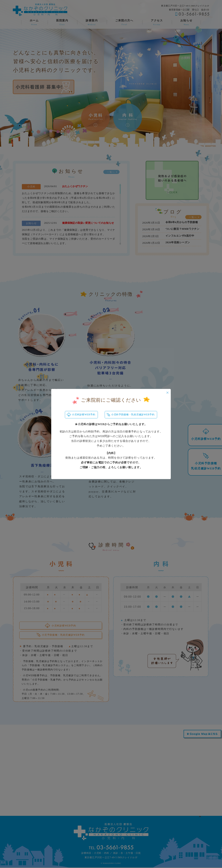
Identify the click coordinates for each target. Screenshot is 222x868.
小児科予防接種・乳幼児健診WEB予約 (131, 415)
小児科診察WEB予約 (81, 415)
